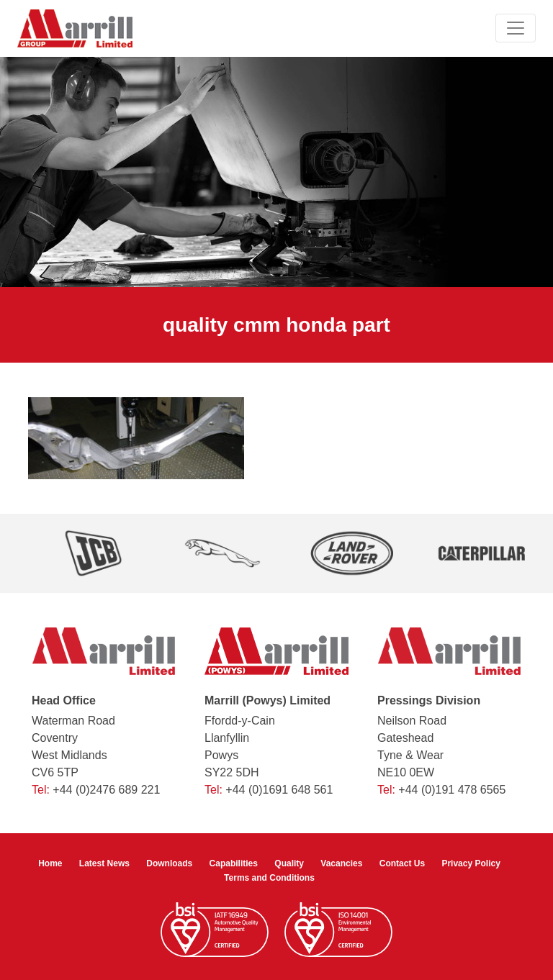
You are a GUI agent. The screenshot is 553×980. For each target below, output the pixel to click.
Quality (289, 863)
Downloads (169, 863)
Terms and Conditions (269, 878)
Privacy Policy (471, 863)
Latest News (104, 863)
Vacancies (341, 863)
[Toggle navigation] (516, 28)
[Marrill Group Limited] (75, 28)
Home (50, 863)
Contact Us (402, 863)
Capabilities (234, 863)
